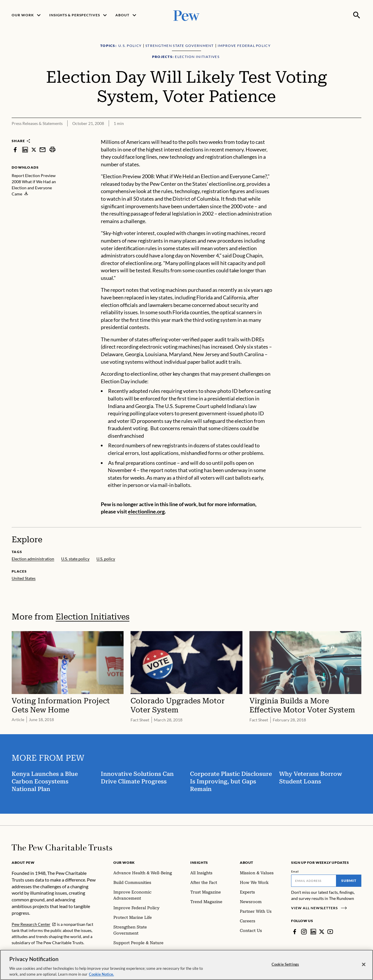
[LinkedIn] (313, 932)
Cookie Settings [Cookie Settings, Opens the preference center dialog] (285, 968)
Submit (349, 881)
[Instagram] (304, 932)
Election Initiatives (93, 617)
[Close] (364, 969)
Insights (199, 862)
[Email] (314, 881)
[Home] (62, 847)
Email (295, 871)
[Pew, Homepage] (186, 15)
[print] (52, 150)
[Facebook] (295, 932)
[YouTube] (330, 932)
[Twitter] (322, 932)
